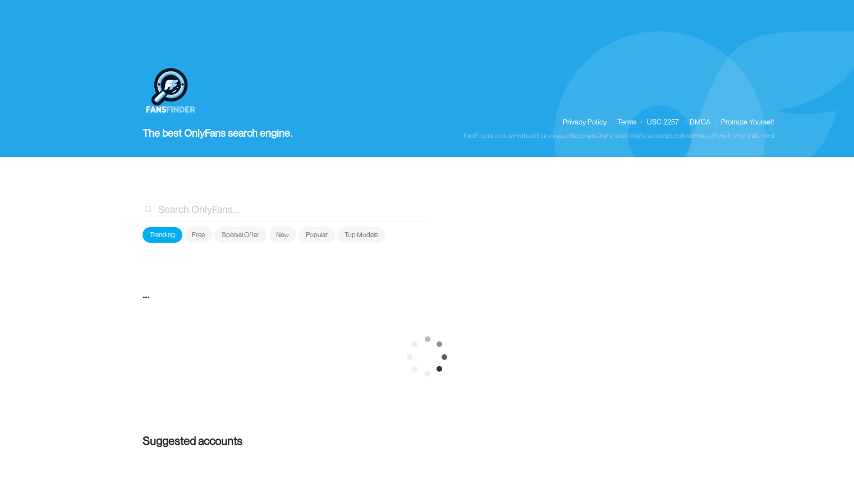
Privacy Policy (585, 122)
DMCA (700, 122)
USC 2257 (663, 122)
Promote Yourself (748, 122)
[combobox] (285, 209)
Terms (627, 122)
